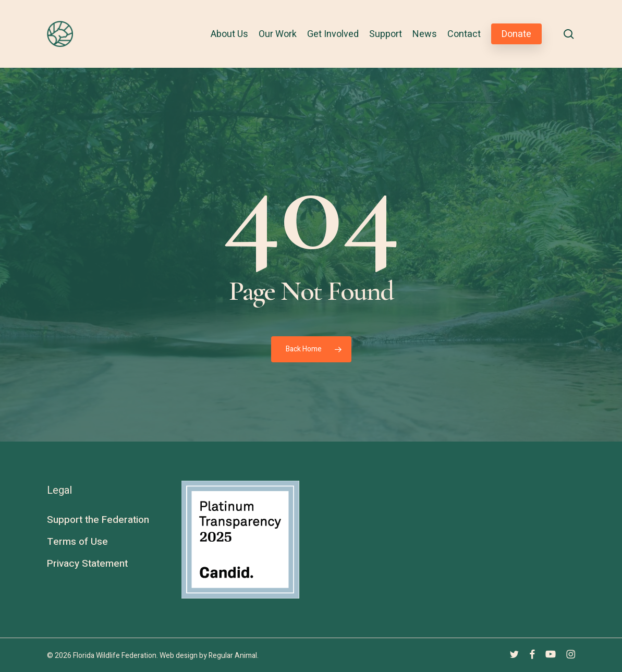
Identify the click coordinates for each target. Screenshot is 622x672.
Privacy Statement (87, 564)
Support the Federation (98, 520)
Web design (179, 656)
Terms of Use (77, 542)
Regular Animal (233, 656)
